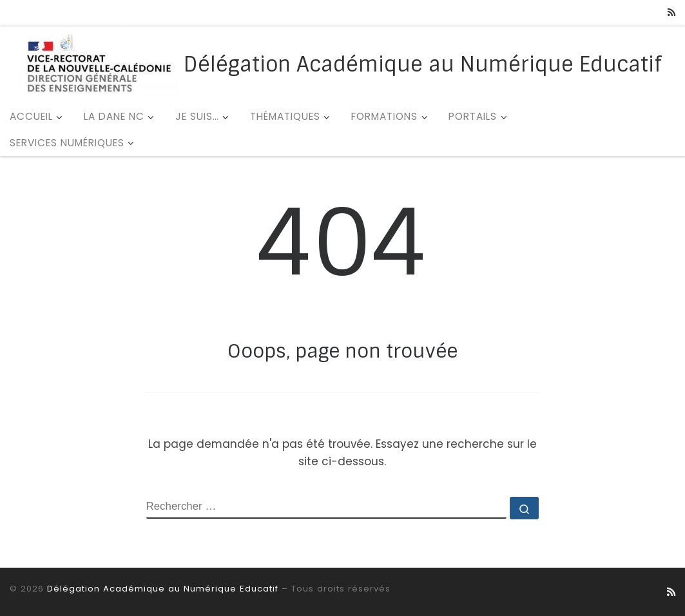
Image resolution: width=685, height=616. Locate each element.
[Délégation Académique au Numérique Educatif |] (100, 64)
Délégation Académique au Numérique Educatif (163, 589)
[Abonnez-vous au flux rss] (671, 13)
